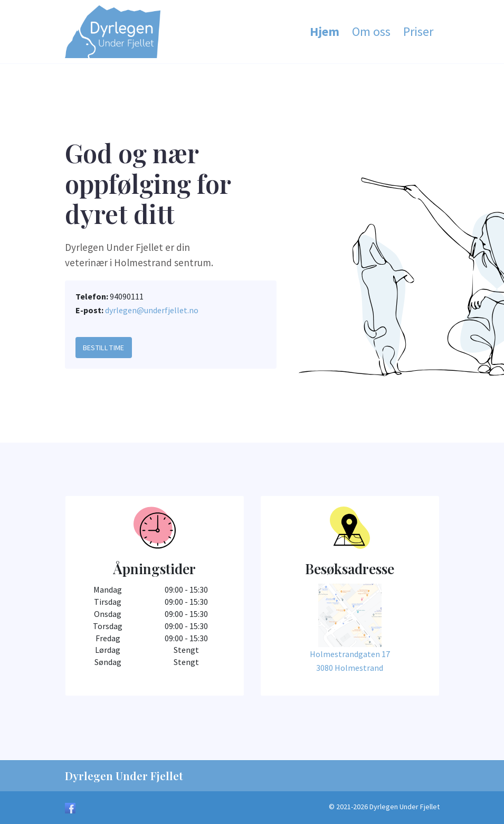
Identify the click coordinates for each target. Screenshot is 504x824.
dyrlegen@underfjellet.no (152, 310)
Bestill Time (104, 348)
